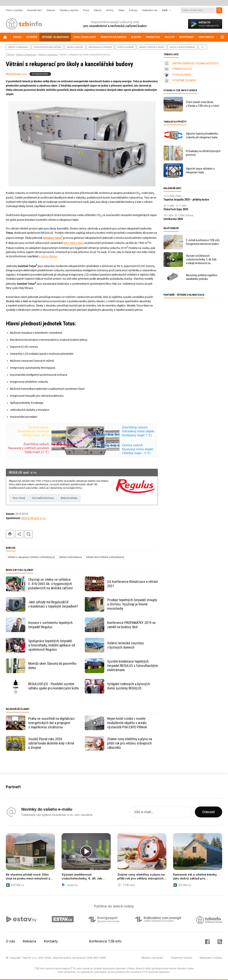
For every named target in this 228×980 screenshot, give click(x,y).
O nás (10, 941)
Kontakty (51, 941)
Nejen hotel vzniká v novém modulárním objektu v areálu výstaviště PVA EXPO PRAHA (127, 723)
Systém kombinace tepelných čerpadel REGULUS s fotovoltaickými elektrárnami (133, 666)
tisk (10, 534)
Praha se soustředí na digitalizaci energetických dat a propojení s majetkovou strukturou (51, 723)
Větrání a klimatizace (26, 55)
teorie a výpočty (75, 47)
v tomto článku (48, 256)
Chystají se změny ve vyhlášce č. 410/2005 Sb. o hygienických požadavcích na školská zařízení (50, 584)
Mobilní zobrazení (152, 958)
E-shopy (133, 10)
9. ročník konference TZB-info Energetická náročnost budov (203, 242)
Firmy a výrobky (14, 10)
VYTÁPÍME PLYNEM (184, 80)
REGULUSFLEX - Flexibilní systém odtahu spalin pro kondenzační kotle (53, 686)
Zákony (98, 10)
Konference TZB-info (105, 941)
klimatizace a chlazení (100, 47)
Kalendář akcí (34, 10)
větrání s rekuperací (18, 47)
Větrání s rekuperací (48, 55)
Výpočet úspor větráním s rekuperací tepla (200, 170)
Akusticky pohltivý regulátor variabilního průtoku (202, 277)
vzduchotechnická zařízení (48, 47)
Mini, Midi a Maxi (74, 243)
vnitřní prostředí (126, 47)
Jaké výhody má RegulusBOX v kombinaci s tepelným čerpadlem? (53, 604)
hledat (29, 534)
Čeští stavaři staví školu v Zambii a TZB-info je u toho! (203, 104)
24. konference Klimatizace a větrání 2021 (133, 584)
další (203, 47)
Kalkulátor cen (150, 10)
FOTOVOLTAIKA (182, 75)
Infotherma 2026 (173, 219)
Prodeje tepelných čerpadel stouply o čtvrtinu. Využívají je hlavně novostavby (132, 604)
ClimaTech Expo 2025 (176, 209)
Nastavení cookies (211, 958)
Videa (121, 10)
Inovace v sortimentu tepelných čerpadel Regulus (50, 625)
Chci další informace (43, 498)
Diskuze (51, 10)
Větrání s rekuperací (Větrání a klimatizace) (31, 557)
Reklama (30, 941)
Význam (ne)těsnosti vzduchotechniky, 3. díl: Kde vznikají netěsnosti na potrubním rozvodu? (201, 260)
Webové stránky (69, 498)
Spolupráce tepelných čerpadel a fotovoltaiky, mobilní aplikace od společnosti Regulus (52, 645)
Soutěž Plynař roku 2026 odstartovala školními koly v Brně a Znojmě (51, 743)
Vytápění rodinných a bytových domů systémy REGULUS (129, 686)
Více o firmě (19, 498)
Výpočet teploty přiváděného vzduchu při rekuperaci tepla (202, 135)
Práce (86, 10)
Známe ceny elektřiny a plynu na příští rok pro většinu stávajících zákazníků (130, 743)
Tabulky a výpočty (69, 10)
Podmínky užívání (181, 958)
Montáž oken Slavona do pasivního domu (52, 666)
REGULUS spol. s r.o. (16, 74)
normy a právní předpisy (182, 47)
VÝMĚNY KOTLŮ (182, 69)
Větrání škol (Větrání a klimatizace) (105, 557)
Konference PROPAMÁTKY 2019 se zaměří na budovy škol (131, 625)
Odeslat (209, 812)
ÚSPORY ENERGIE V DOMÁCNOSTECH (195, 63)
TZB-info (10, 55)
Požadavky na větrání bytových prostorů (203, 153)
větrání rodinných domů (152, 47)
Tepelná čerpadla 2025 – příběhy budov (186, 200)
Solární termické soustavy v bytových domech (125, 645)
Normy (110, 10)
